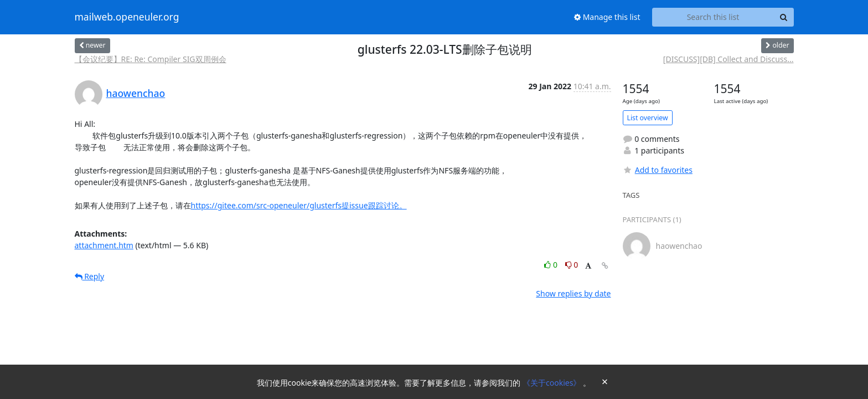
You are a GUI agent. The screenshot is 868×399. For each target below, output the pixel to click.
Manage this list (607, 17)
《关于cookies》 (553, 383)
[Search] (784, 17)
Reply (90, 276)
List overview (648, 118)
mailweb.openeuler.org (127, 17)
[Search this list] (713, 17)
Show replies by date (573, 293)
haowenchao (136, 93)
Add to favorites (658, 170)
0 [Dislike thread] (572, 265)
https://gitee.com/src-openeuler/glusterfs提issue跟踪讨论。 (299, 205)
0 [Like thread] (552, 265)
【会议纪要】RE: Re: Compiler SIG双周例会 (151, 59)
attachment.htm (104, 245)
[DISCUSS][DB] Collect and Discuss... (728, 59)
